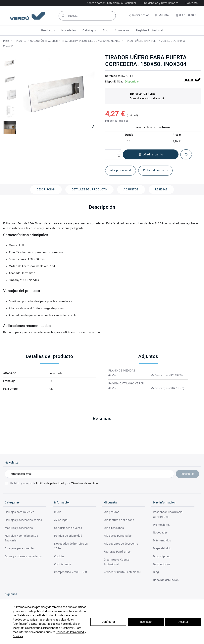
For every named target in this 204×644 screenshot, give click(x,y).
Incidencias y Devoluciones (161, 3)
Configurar (108, 622)
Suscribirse (187, 474)
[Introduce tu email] (89, 474)
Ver (112, 375)
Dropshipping (162, 556)
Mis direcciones (114, 528)
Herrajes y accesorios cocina (23, 520)
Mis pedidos (111, 512)
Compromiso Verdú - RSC (71, 572)
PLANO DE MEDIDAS (122, 370)
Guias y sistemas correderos (23, 556)
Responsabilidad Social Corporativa (168, 514)
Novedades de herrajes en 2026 (71, 546)
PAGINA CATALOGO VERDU (126, 383)
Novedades (160, 532)
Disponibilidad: (115, 81)
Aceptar (183, 622)
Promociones (162, 525)
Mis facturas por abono (119, 520)
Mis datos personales (118, 536)
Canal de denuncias (166, 580)
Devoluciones (162, 564)
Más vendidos (162, 540)
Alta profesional (121, 170)
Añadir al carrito (151, 155)
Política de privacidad (50, 483)
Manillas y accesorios (19, 528)
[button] (48, 30)
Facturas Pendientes (117, 552)
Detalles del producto (89, 189)
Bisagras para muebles (20, 548)
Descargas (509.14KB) (168, 388)
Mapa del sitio (162, 548)
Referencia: (112, 76)
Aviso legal (61, 520)
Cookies (59, 556)
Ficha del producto (155, 170)
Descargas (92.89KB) (167, 375)
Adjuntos (131, 189)
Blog (156, 572)
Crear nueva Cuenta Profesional (117, 562)
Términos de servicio (85, 483)
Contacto (192, 3)
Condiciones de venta (68, 528)
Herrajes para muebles (19, 512)
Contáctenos (63, 564)
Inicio (58, 512)
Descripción (46, 189)
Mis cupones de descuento (121, 544)
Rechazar (146, 622)
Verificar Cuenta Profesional (122, 572)
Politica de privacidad (68, 536)
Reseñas (161, 189)
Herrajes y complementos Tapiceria (21, 538)
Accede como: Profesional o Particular (112, 3)
